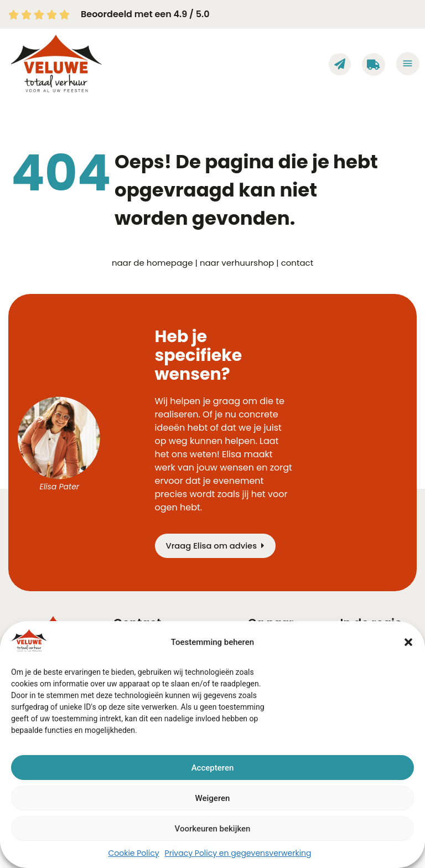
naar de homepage (152, 263)
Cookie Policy (133, 853)
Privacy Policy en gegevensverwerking (238, 853)
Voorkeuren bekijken (213, 829)
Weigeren (213, 798)
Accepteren (213, 768)
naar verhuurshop (237, 263)
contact (297, 263)
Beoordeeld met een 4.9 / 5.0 (145, 14)
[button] (408, 642)
